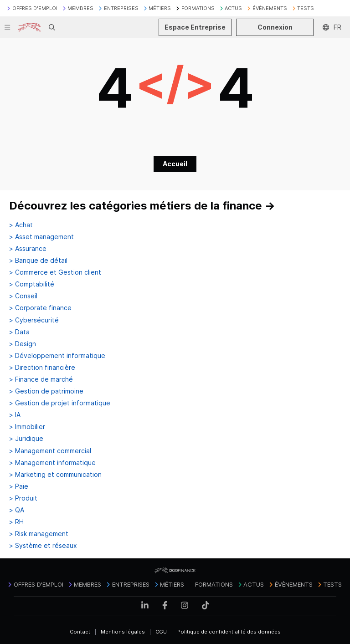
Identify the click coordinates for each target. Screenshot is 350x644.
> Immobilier (27, 427)
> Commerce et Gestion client (55, 272)
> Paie (19, 486)
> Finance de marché (41, 379)
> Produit (23, 498)
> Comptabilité (32, 284)
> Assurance (28, 249)
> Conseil (23, 296)
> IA (15, 415)
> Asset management (41, 237)
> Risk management (39, 534)
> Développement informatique (57, 356)
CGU (161, 632)
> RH (16, 522)
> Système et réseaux (43, 546)
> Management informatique (52, 463)
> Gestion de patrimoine (46, 391)
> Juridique (26, 439)
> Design (23, 344)
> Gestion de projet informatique (60, 403)
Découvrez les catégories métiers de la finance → (142, 206)
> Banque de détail (38, 261)
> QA (17, 510)
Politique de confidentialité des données (229, 632)
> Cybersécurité (34, 320)
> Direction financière (42, 368)
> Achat (21, 225)
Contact (80, 632)
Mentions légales (123, 632)
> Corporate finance (40, 308)
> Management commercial (50, 451)
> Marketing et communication (55, 475)
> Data (19, 332)
